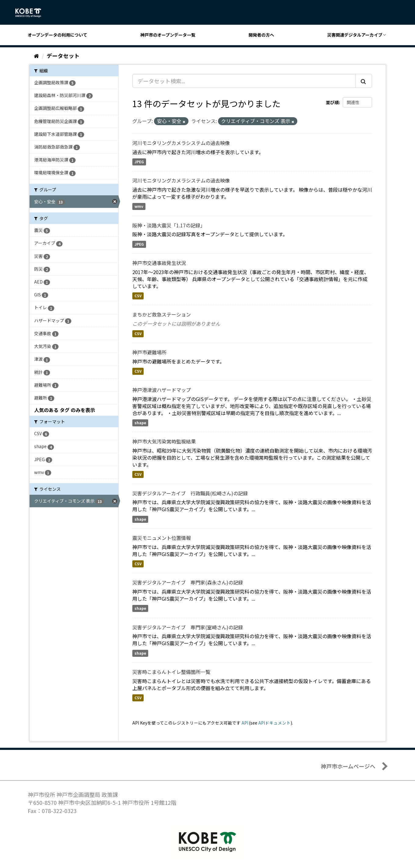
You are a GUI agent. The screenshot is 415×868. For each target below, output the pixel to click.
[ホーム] (36, 56)
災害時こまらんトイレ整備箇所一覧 (171, 672)
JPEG (139, 162)
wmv (139, 206)
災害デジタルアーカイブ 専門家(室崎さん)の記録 (188, 627)
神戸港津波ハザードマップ (162, 390)
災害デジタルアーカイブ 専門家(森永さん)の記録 (188, 582)
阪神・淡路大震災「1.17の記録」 (169, 225)
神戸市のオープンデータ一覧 (168, 35)
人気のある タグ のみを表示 (65, 410)
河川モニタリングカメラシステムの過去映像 (181, 143)
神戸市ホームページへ (348, 766)
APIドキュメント (274, 723)
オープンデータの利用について (57, 35)
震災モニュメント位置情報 (162, 538)
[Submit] (364, 81)
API (245, 723)
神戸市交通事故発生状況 (159, 263)
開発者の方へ (261, 35)
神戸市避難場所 (149, 352)
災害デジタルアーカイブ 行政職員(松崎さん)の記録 (190, 493)
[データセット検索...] (244, 81)
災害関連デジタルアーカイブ (355, 35)
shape (140, 423)
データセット (63, 56)
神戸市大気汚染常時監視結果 (164, 441)
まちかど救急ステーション (162, 314)
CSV (138, 296)
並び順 (332, 102)
